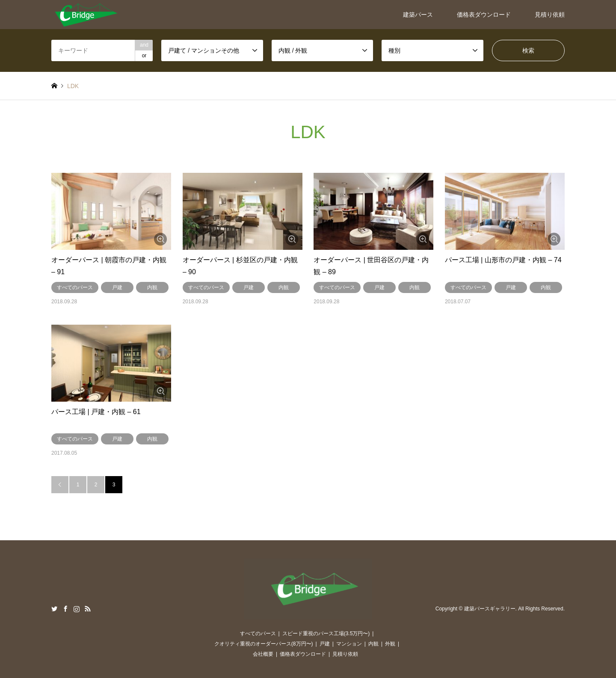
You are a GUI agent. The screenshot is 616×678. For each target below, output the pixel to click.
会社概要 (263, 654)
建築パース (418, 15)
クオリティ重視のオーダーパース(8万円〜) (264, 644)
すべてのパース (75, 287)
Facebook (65, 609)
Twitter (54, 609)
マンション (349, 644)
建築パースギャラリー (490, 609)
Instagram (77, 609)
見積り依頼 (550, 15)
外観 (390, 644)
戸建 (117, 287)
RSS (88, 609)
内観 (152, 287)
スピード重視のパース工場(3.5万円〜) (326, 634)
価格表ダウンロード (484, 15)
